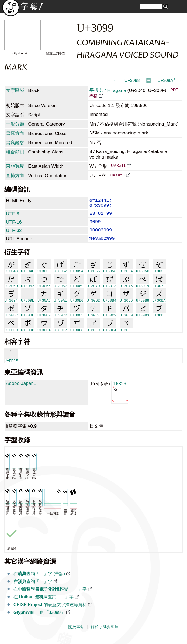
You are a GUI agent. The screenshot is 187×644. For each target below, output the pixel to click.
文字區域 (15, 90)
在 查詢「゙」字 (44, 604)
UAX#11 (118, 166)
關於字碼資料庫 (105, 634)
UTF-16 (14, 226)
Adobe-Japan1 (21, 390)
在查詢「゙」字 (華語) (39, 581)
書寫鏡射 (15, 142)
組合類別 (15, 152)
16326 (120, 399)
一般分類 (15, 124)
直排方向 (15, 176)
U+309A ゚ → (169, 80)
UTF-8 (13, 216)
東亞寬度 (15, 166)
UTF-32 (14, 235)
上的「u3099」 (39, 619)
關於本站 (76, 634)
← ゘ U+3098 (127, 80)
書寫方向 (15, 133)
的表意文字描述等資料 (50, 612)
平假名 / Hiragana (108, 90)
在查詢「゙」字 (33, 588)
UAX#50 (117, 175)
